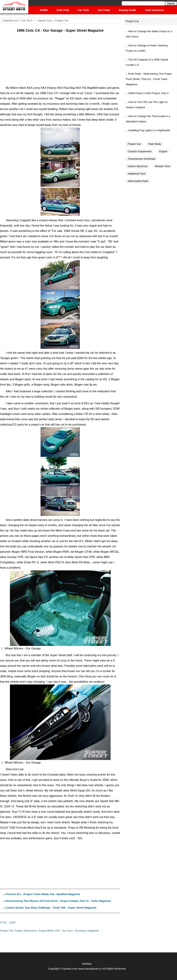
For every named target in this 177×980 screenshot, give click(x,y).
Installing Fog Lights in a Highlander (149, 130)
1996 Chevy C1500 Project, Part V (148, 93)
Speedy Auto (11, 20)
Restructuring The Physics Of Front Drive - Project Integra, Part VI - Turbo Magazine (58, 901)
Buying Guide (127, 10)
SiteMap (87, 964)
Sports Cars (45, 20)
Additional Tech (137, 174)
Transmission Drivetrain (142, 159)
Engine (163, 151)
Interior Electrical (138, 166)
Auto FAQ (63, 10)
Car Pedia (104, 10)
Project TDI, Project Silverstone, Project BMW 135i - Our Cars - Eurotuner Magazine (49, 931)
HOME (44, 10)
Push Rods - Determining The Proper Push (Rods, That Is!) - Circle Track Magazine (149, 79)
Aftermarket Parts (138, 181)
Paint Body (155, 144)
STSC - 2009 (8, 922)
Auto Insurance (155, 10)
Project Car (62, 20)
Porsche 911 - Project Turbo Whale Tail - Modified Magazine (43, 894)
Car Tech (83, 10)
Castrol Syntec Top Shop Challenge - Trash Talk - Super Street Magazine (51, 908)
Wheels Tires (163, 166)
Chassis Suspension (140, 151)
